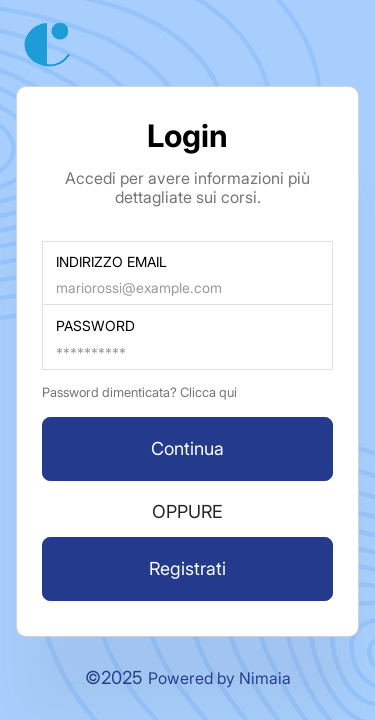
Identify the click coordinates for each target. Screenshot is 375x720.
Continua (187, 448)
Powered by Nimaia (219, 678)
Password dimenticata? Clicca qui (139, 392)
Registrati (187, 568)
